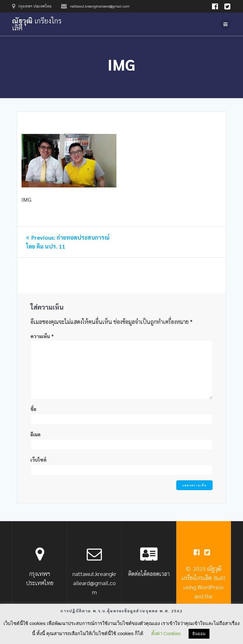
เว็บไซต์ (38, 460)
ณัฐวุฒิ (37, 24)
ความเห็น (42, 336)
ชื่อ (33, 409)
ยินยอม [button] (199, 634)
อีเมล (35, 434)
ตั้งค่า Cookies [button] (166, 633)
